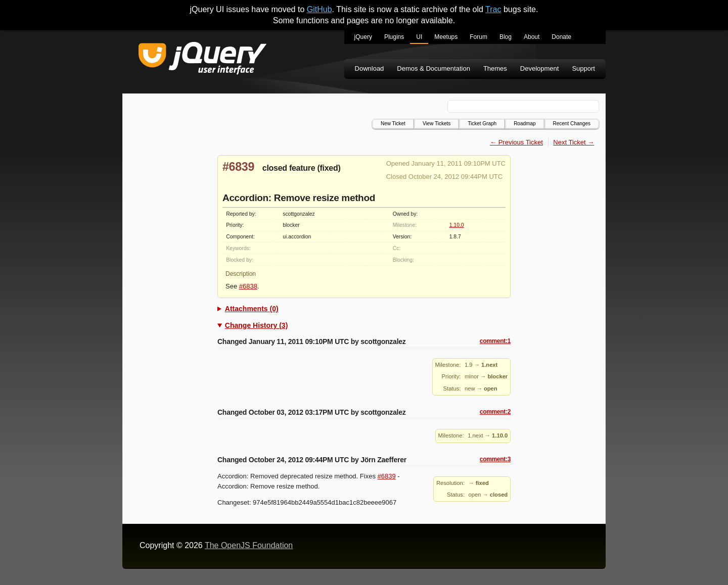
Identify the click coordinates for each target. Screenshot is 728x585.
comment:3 (495, 459)
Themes (495, 68)
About (532, 37)
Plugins (394, 37)
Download (370, 68)
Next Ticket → (574, 142)
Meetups (446, 37)
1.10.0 (457, 225)
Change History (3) (256, 325)
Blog (506, 37)
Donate (561, 37)
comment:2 (495, 412)
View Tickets (437, 124)
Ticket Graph (482, 124)
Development (540, 68)
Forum (479, 37)
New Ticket (393, 124)
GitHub (320, 9)
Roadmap (525, 124)
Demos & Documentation (434, 68)
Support (583, 68)
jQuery (363, 37)
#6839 (238, 167)
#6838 (248, 286)
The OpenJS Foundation (249, 545)
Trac (493, 9)
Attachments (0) (252, 309)
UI (419, 37)
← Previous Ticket (516, 142)
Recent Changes (572, 124)
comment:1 (495, 341)
